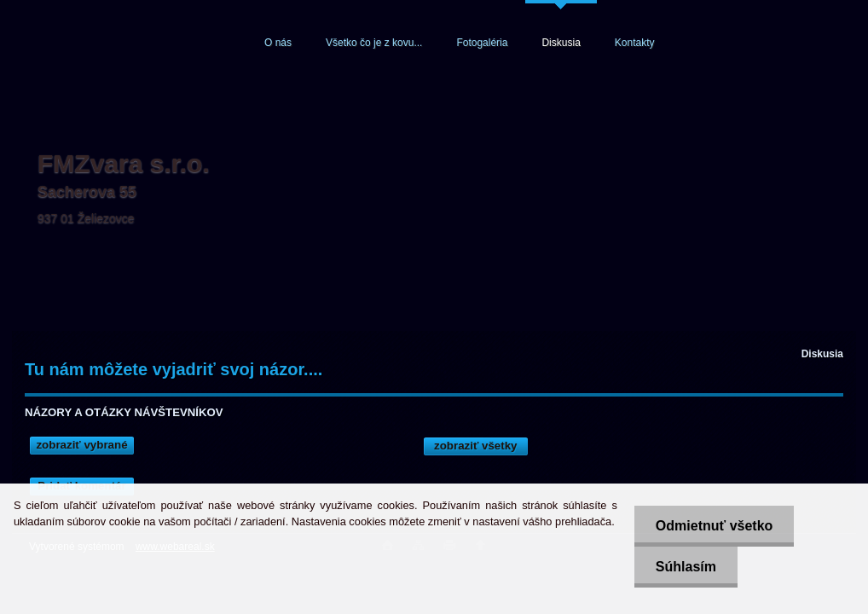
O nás (278, 43)
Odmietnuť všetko (714, 526)
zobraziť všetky (476, 446)
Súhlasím (686, 567)
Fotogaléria (482, 43)
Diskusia (561, 43)
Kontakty (635, 43)
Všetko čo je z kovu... (374, 43)
